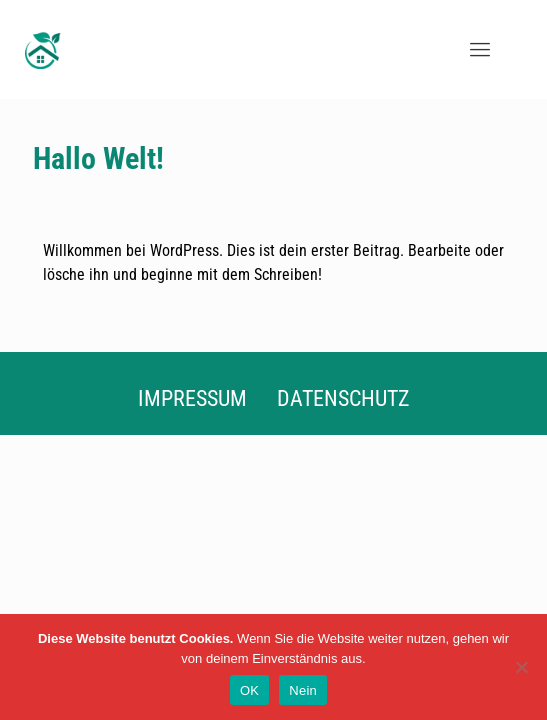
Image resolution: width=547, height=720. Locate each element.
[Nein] (522, 667)
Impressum (192, 398)
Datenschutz (343, 398)
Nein (303, 690)
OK (249, 690)
